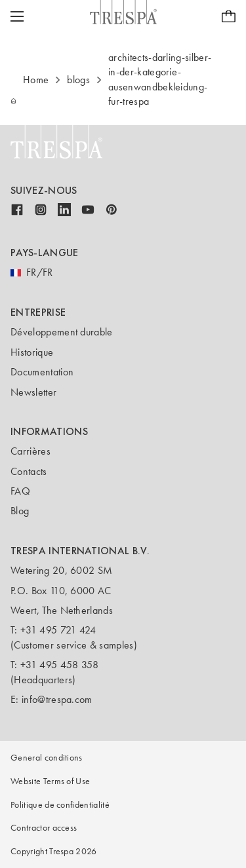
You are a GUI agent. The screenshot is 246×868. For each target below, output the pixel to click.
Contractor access (44, 828)
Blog (20, 511)
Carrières (31, 451)
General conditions (47, 758)
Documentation (42, 372)
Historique (32, 352)
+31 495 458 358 (60, 665)
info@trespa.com (57, 699)
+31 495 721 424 (58, 630)
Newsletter (33, 392)
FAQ (20, 491)
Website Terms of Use (50, 781)
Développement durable (62, 332)
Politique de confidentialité (60, 805)
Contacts (29, 471)
